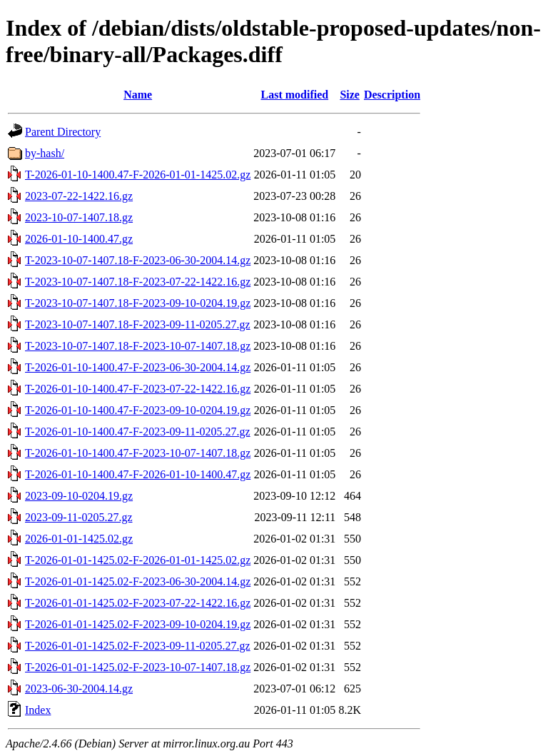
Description (392, 95)
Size (350, 95)
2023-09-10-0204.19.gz (79, 496)
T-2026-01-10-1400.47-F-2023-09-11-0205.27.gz (138, 432)
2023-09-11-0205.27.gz (79, 517)
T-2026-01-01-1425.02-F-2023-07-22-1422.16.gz (138, 603)
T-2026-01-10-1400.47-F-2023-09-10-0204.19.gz (138, 410)
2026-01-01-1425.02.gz (79, 539)
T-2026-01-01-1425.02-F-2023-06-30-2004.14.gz (138, 581)
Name (138, 95)
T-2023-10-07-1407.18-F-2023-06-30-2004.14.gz (138, 260)
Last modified (294, 95)
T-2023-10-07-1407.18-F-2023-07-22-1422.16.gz (138, 282)
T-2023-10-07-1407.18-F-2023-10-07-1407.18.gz (138, 346)
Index (38, 710)
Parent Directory (63, 132)
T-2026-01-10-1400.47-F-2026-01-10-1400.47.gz (138, 474)
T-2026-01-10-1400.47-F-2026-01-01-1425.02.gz (138, 175)
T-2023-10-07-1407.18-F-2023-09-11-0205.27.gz (138, 324)
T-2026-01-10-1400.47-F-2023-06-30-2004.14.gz (138, 367)
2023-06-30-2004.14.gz (79, 689)
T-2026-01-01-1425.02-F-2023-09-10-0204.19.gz (138, 624)
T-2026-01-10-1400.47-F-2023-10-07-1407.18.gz (138, 453)
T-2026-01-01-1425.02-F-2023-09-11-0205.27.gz (138, 646)
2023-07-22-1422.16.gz (79, 196)
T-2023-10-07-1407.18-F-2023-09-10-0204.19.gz (138, 303)
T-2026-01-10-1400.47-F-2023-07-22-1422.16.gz (138, 389)
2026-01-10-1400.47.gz (79, 239)
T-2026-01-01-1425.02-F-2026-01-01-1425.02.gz (138, 560)
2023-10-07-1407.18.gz (79, 217)
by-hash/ (45, 153)
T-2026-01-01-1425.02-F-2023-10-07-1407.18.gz (138, 667)
